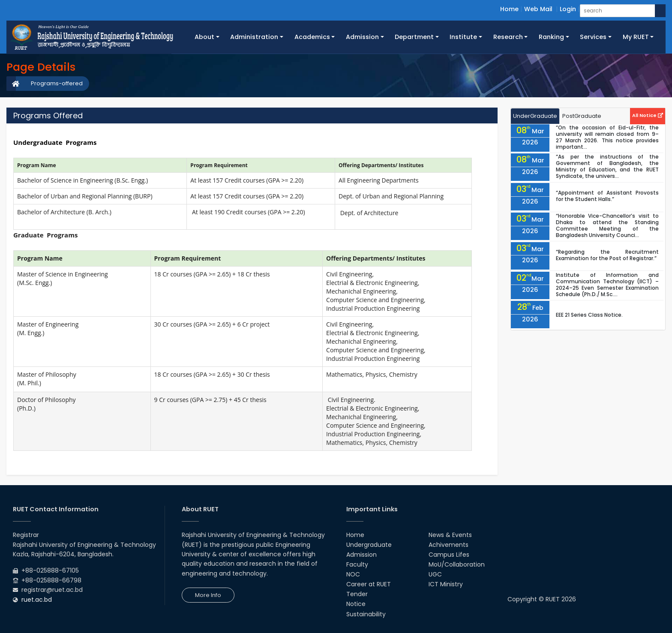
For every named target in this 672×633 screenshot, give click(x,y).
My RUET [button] (636, 37)
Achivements (448, 545)
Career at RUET (369, 584)
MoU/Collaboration (457, 564)
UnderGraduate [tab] (535, 116)
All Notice (648, 115)
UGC (435, 574)
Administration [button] (254, 37)
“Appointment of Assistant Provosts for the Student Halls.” (607, 196)
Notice (356, 604)
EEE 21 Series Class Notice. (589, 315)
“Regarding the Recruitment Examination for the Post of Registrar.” (607, 255)
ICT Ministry (446, 584)
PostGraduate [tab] (582, 116)
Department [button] (414, 37)
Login (568, 9)
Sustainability (366, 614)
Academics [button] (312, 37)
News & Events (450, 535)
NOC (353, 574)
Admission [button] (362, 37)
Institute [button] (463, 37)
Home (509, 9)
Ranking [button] (551, 37)
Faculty (357, 564)
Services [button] (593, 37)
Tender (357, 594)
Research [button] (508, 37)
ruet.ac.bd (37, 600)
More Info (208, 595)
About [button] (204, 37)
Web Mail (538, 9)
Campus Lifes (449, 555)
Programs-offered (57, 83)
